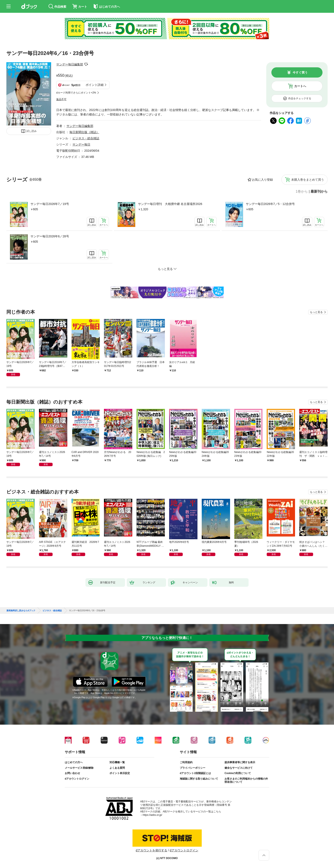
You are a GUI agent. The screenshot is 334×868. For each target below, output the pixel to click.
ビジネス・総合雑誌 (86, 138)
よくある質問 (117, 768)
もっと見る (316, 312)
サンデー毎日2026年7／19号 (50, 204)
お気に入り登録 (262, 180)
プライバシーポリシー (193, 768)
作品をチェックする (300, 98)
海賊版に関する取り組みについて (199, 779)
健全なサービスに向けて (239, 768)
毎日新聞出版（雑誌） (84, 132)
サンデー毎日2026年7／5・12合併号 (270, 204)
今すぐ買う (300, 72)
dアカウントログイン (77, 779)
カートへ (300, 86)
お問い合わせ (72, 773)
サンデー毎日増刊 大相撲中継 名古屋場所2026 (170, 204)
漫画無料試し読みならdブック (21, 611)
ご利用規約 (186, 762)
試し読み (32, 131)
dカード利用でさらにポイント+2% (76, 93)
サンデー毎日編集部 (70, 64)
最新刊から (319, 192)
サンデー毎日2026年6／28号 (50, 236)
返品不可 (61, 99)
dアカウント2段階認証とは (195, 773)
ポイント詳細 (95, 85)
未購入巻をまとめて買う (308, 180)
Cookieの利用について (238, 773)
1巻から (302, 192)
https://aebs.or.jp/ (152, 815)
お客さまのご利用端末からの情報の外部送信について (246, 780)
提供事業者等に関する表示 (240, 762)
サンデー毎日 (81, 144)
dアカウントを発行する (151, 850)
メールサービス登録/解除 (79, 768)
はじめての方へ (74, 762)
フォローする (86, 64)
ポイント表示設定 (120, 773)
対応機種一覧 (117, 762)
